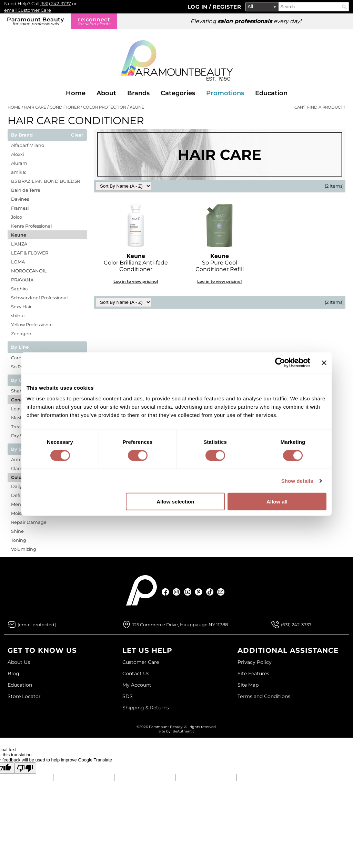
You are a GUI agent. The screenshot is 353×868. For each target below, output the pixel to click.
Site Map (248, 685)
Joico (17, 217)
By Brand (22, 135)
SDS (128, 696)
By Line (20, 347)
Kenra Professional (31, 226)
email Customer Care (28, 10)
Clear (77, 135)
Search (344, 7)
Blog (13, 674)
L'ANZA (19, 244)
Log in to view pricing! (136, 281)
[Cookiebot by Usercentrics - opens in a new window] (280, 362)
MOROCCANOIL (29, 271)
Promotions (225, 93)
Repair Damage (29, 522)
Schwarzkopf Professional (39, 298)
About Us (19, 662)
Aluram (19, 163)
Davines (20, 199)
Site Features (253, 674)
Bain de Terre (26, 190)
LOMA (18, 262)
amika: (19, 172)
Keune (19, 235)
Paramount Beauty (35, 21)
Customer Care (141, 662)
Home (76, 93)
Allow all (277, 502)
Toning (19, 540)
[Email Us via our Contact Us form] (37, 625)
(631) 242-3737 (56, 3)
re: (94, 21)
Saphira (19, 289)
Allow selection (175, 502)
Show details (297, 481)
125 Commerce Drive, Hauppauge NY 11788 (180, 625)
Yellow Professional (32, 325)
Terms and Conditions (264, 696)
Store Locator (24, 696)
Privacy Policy (255, 662)
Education (271, 93)
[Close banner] (324, 362)
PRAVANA (22, 280)
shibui (18, 316)
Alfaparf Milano (28, 145)
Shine (17, 531)
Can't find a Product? (320, 107)
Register (227, 7)
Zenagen (21, 333)
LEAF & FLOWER (30, 253)
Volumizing (24, 549)
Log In (198, 7)
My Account (137, 685)
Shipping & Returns (146, 708)
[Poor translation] (25, 768)
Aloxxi (17, 154)
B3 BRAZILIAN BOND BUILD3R (46, 181)
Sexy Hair (21, 307)
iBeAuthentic (183, 731)
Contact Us (136, 674)
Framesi (20, 208)
